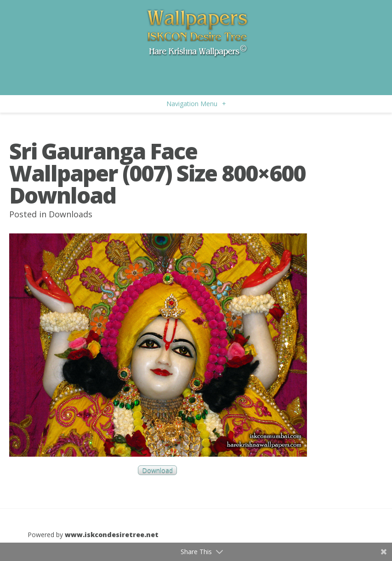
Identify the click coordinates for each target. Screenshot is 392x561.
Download (157, 470)
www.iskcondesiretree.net (112, 535)
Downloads (71, 214)
